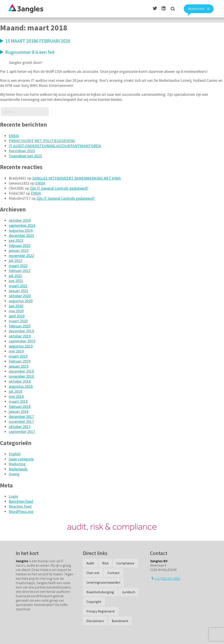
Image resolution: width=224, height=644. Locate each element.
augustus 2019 (21, 346)
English (15, 454)
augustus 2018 (21, 386)
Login (13, 496)
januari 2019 (19, 366)
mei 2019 (16, 351)
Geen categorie (21, 459)
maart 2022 (18, 266)
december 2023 (21, 235)
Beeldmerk (120, 621)
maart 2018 (18, 401)
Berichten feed (21, 501)
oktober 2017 (20, 427)
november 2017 (21, 421)
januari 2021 (19, 291)
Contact (114, 573)
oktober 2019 (20, 336)
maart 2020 (18, 321)
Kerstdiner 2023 (22, 151)
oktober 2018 (20, 381)
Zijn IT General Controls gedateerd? (59, 188)
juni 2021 (16, 281)
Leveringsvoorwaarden (103, 582)
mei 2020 (16, 311)
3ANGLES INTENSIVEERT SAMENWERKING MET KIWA (76, 178)
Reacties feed (20, 506)
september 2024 (22, 225)
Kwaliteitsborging (100, 592)
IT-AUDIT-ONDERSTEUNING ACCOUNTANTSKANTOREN (55, 146)
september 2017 (22, 432)
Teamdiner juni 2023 (25, 156)
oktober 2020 (20, 296)
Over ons (93, 573)
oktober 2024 (20, 220)
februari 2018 (20, 406)
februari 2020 (20, 326)
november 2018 (21, 376)
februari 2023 (20, 245)
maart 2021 (18, 286)
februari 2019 (20, 361)
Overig (14, 474)
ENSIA (14, 136)
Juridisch (129, 592)
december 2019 (21, 331)
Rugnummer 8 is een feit (30, 52)
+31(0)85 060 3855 (167, 578)
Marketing (17, 464)
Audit (90, 563)
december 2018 (21, 371)
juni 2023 (16, 240)
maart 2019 (18, 356)
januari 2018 (19, 411)
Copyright (94, 602)
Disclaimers (95, 621)
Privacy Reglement (101, 611)
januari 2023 (19, 250)
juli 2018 (15, 391)
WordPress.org (21, 511)
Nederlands (18, 469)
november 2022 (21, 256)
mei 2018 (16, 396)
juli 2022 (15, 261)
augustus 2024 (21, 230)
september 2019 (22, 341)
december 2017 (21, 416)
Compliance (125, 563)
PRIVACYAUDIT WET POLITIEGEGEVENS (42, 141)
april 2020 (17, 316)
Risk (105, 563)
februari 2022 (20, 271)
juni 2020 (16, 306)
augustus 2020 (21, 301)
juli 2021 (15, 276)
